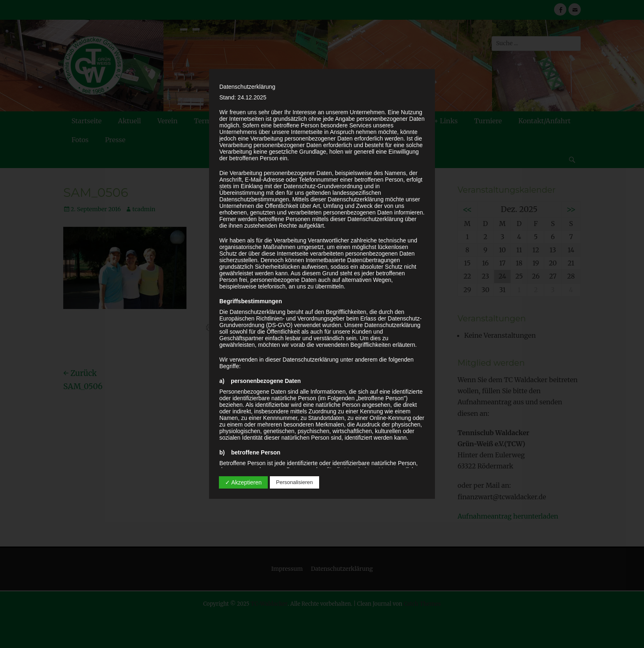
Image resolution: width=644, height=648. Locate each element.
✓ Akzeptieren (243, 482)
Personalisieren (294, 482)
